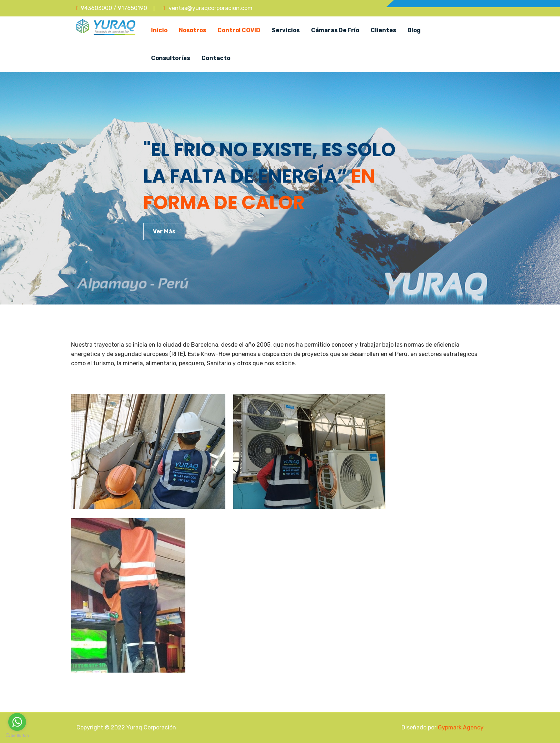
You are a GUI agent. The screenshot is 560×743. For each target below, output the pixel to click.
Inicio (159, 30)
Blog (414, 30)
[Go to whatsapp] (17, 722)
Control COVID (239, 30)
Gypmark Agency (461, 727)
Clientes (383, 30)
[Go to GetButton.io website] (17, 736)
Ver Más (164, 231)
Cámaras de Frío (335, 30)
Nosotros (192, 30)
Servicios (286, 30)
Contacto (216, 58)
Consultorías (171, 58)
